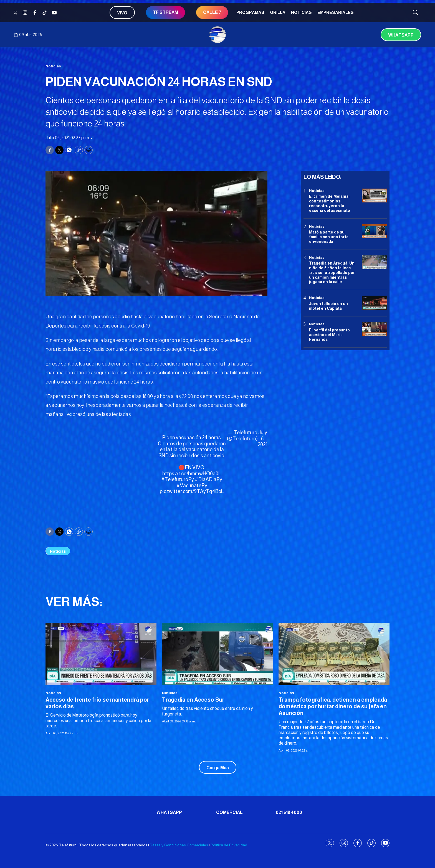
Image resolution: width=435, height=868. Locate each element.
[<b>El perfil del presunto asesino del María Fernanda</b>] (374, 329)
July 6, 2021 (263, 439)
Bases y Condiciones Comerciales (179, 845)
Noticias (301, 12)
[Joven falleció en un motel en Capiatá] (374, 303)
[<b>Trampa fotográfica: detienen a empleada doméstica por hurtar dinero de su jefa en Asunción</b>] (334, 654)
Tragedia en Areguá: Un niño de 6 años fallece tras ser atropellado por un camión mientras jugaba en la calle (332, 272)
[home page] (217, 35)
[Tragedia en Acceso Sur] (217, 654)
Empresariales (336, 12)
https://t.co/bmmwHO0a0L (192, 474)
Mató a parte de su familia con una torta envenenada (329, 237)
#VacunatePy (192, 486)
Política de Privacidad (229, 845)
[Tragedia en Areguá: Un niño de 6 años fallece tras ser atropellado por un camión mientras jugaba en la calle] (374, 262)
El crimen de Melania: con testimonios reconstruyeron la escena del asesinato (330, 203)
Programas (250, 12)
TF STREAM (165, 12)
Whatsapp (401, 35)
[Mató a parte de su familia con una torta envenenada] (374, 231)
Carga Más (218, 768)
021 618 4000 (289, 812)
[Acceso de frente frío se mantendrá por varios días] (101, 654)
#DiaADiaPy (208, 479)
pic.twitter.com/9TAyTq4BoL (192, 491)
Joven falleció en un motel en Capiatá (328, 306)
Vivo (122, 13)
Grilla (278, 12)
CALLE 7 (212, 12)
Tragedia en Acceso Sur (193, 700)
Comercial (229, 812)
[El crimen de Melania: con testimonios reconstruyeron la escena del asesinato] (374, 196)
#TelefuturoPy (178, 479)
